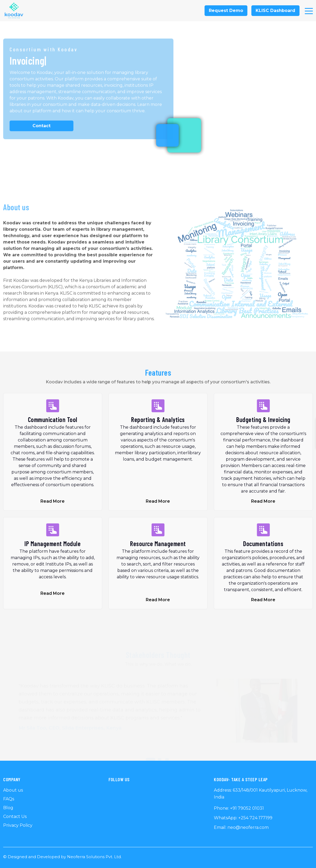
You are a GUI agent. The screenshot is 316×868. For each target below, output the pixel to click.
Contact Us (15, 816)
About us (13, 790)
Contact (41, 127)
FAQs (9, 799)
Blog (8, 808)
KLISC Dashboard (275, 11)
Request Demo (226, 11)
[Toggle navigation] (309, 11)
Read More (53, 501)
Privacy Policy (18, 825)
